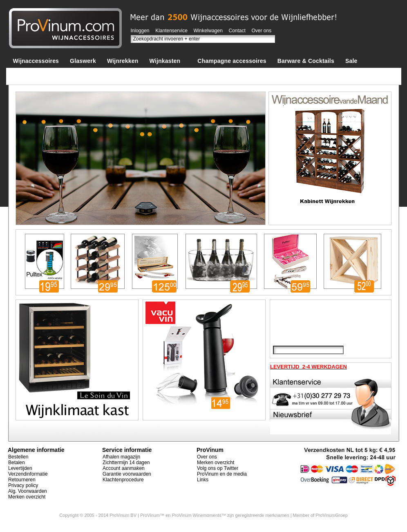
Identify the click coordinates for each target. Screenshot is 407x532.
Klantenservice (171, 31)
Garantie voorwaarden (127, 474)
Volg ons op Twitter (218, 468)
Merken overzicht (27, 497)
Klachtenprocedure (123, 480)
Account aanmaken (124, 468)
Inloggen (140, 31)
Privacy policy (23, 485)
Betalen (17, 463)
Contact (237, 31)
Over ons (262, 31)
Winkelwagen (208, 31)
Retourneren (22, 480)
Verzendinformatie (28, 474)
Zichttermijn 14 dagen (126, 463)
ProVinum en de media (222, 474)
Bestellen (18, 457)
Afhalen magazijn (121, 457)
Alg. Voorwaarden (28, 491)
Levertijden (20, 468)
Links (203, 480)
